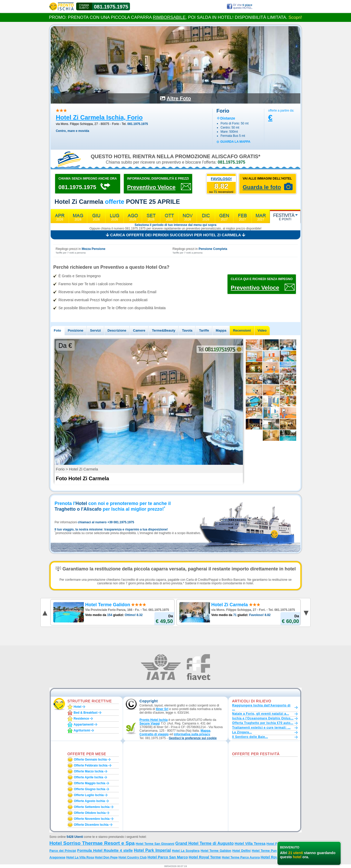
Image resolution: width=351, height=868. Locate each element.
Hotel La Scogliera (186, 851)
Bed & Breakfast (86, 713)
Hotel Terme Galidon (216, 851)
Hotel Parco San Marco (168, 857)
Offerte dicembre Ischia (91, 825)
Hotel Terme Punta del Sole (272, 851)
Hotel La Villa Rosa (80, 857)
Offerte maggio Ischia (90, 783)
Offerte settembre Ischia (92, 807)
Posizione (76, 330)
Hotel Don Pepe (106, 857)
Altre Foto (179, 98)
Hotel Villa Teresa (250, 844)
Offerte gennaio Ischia (90, 760)
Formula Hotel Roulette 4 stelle (105, 850)
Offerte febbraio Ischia (91, 765)
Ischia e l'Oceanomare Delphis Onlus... (263, 718)
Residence (81, 719)
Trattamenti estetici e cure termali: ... (261, 728)
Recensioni (242, 330)
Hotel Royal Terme (205, 857)
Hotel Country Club (133, 857)
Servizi (95, 330)
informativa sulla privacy (192, 734)
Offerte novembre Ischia (92, 819)
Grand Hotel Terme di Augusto (204, 843)
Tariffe (204, 330)
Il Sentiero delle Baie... (250, 737)
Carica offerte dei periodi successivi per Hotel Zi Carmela (175, 235)
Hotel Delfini (242, 851)
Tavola (187, 330)
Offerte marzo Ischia (89, 771)
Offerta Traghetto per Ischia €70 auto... (263, 723)
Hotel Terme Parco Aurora (241, 857)
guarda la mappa (235, 142)
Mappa (221, 330)
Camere (139, 330)
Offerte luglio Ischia (89, 795)
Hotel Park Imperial (152, 850)
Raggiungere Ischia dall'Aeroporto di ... (261, 707)
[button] (193, 738)
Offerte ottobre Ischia (90, 813)
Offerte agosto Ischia (89, 801)
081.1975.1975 (111, 7)
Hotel (77, 707)
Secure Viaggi (150, 723)
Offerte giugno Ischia (90, 789)
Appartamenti (84, 724)
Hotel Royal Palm (276, 857)
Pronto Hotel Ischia (153, 720)
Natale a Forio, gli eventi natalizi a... (261, 714)
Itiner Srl (162, 709)
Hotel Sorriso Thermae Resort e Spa (92, 843)
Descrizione (117, 330)
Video (262, 330)
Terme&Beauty (164, 330)
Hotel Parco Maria (280, 844)
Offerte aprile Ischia (89, 777)
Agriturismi (82, 730)
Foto (57, 330)
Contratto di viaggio (154, 734)
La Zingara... (242, 732)
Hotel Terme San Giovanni (155, 844)
